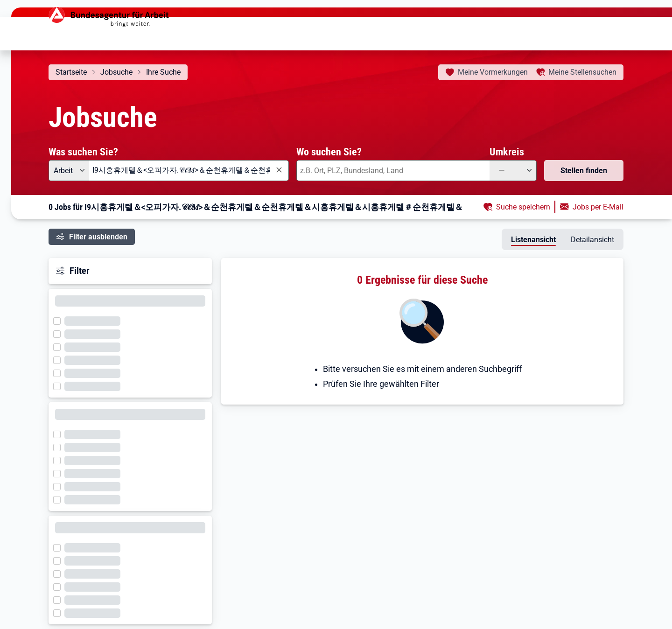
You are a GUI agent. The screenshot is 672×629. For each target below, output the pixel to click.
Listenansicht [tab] (533, 240)
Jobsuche (116, 72)
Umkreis (507, 152)
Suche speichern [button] (523, 207)
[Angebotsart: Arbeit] (69, 171)
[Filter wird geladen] (60, 320)
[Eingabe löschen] (279, 170)
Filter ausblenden (98, 237)
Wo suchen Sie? (329, 152)
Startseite (71, 72)
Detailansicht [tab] (592, 240)
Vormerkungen (493, 72)
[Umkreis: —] (513, 171)
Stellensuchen (582, 72)
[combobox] (189, 171)
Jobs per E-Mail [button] (598, 207)
